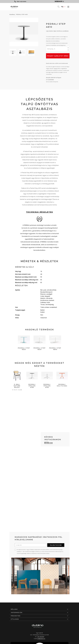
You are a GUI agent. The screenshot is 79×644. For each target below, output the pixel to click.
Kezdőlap (12, 14)
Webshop (59, 1)
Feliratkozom (56, 545)
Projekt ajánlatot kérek (58, 56)
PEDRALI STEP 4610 (22, 14)
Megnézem (49, 443)
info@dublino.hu (41, 639)
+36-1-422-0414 (41, 637)
